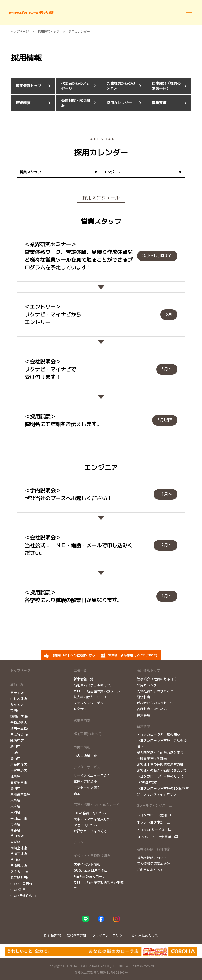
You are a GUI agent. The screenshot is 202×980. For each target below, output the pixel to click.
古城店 (15, 752)
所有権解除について (152, 858)
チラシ (79, 842)
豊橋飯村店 (19, 866)
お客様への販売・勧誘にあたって (162, 770)
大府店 (15, 806)
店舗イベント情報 (87, 864)
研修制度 (143, 697)
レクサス (80, 709)
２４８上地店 (20, 872)
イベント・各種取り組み (92, 856)
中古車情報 (82, 747)
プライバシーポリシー (109, 935)
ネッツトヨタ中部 (150, 822)
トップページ (20, 670)
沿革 (140, 746)
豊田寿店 (17, 836)
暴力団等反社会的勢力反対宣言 (160, 752)
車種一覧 (80, 670)
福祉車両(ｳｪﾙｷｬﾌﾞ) (88, 734)
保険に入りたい (85, 825)
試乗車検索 (82, 720)
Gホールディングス (151, 805)
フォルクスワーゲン (89, 703)
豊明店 (15, 788)
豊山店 (15, 758)
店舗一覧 (17, 684)
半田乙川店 (19, 818)
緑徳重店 (17, 740)
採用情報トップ (148, 670)
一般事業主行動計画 (152, 758)
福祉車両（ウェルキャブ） (94, 685)
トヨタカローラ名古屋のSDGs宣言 (163, 788)
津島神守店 (19, 764)
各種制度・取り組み (152, 709)
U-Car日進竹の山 (23, 895)
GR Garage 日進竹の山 (90, 870)
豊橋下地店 (19, 854)
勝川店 (15, 746)
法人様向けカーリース (90, 697)
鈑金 (77, 793)
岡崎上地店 (19, 848)
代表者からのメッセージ (155, 703)
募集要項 (143, 715)
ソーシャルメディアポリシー (158, 794)
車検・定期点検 (85, 782)
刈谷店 (15, 830)
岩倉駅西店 (19, 782)
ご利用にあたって (150, 870)
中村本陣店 (19, 699)
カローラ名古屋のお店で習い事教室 (99, 884)
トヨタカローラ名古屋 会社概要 (162, 740)
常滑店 (15, 824)
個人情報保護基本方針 (153, 864)
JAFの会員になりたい (90, 813)
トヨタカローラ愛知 (152, 815)
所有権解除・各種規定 (153, 849)
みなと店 (17, 705)
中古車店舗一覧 (85, 756)
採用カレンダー (148, 685)
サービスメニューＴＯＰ (92, 776)
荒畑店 (15, 710)
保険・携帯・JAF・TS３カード (97, 804)
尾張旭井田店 (20, 877)
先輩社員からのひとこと (155, 691)
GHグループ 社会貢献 (154, 837)
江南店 (15, 776)
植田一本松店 (20, 729)
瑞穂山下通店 (20, 716)
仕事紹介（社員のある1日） (158, 679)
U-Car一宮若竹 (21, 884)
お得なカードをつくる (90, 831)
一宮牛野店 (19, 770)
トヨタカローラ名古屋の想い (158, 734)
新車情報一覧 (84, 679)
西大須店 (17, 693)
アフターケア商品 (87, 787)
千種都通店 (19, 723)
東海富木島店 (20, 794)
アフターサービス (87, 767)
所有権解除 (53, 935)
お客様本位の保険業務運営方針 (160, 764)
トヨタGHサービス (151, 830)
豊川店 (15, 860)
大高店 (15, 800)
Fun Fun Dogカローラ (90, 876)
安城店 (15, 842)
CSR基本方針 (148, 782)
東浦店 (15, 812)
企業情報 (143, 726)
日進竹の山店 (20, 734)
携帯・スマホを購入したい (94, 819)
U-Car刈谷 (18, 890)
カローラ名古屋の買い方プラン (97, 691)
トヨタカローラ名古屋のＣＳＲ (160, 776)
